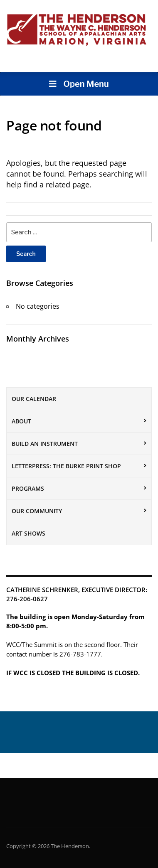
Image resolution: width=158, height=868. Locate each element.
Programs (28, 488)
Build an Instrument (45, 444)
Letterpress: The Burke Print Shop (66, 466)
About (21, 421)
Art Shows (28, 533)
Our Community (37, 511)
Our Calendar (34, 399)
